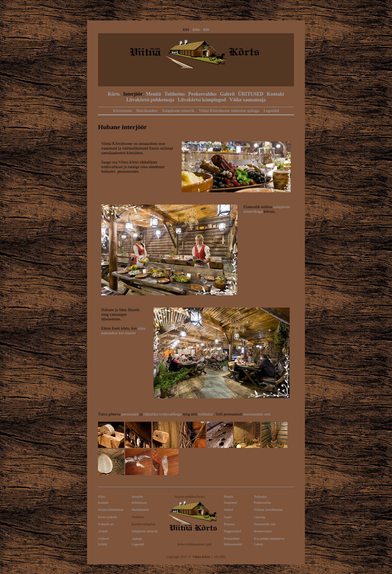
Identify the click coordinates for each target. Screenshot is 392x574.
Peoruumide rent (265, 524)
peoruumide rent (257, 414)
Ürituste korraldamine (268, 510)
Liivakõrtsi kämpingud (202, 100)
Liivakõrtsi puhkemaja (150, 100)
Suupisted (230, 503)
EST (186, 30)
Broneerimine (263, 531)
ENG (196, 30)
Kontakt (275, 94)
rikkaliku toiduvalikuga (163, 414)
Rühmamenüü (233, 544)
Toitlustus (175, 94)
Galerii (227, 94)
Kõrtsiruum (122, 111)
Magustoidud (232, 531)
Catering (260, 517)
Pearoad (229, 524)
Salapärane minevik (178, 111)
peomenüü (130, 414)
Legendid (271, 111)
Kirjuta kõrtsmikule (111, 510)
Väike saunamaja (248, 100)
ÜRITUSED (251, 94)
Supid (228, 517)
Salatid (228, 510)
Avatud (103, 531)
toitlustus (206, 414)
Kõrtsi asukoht (108, 517)
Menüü (153, 94)
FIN (206, 30)
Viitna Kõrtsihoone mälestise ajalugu (229, 111)
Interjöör (133, 94)
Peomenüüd (232, 539)
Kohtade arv (106, 524)
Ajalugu (137, 539)
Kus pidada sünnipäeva (269, 539)
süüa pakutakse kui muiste (123, 331)
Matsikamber (147, 111)
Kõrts (114, 94)
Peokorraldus (202, 94)
